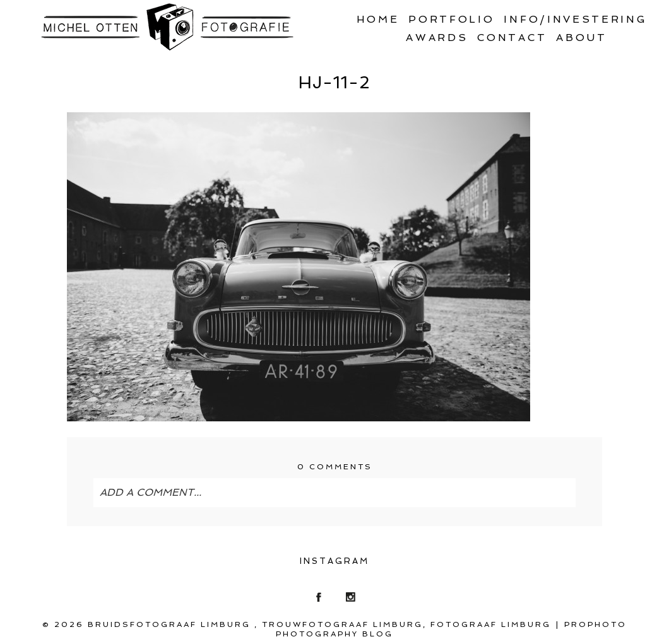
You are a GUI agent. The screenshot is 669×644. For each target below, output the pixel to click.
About (581, 38)
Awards (437, 38)
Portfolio (451, 19)
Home (378, 19)
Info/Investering (575, 19)
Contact (512, 38)
